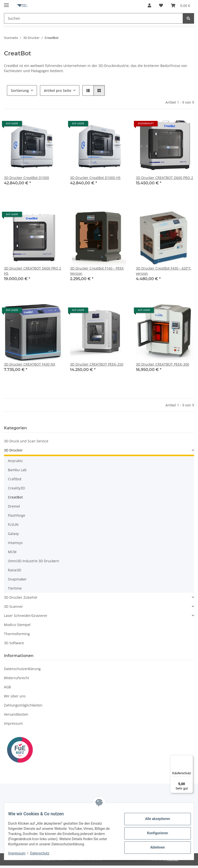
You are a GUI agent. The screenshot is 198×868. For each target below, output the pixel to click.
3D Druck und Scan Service (26, 441)
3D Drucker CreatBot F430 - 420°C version (163, 271)
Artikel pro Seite (58, 90)
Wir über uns (15, 696)
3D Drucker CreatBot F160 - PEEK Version (97, 271)
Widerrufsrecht (17, 678)
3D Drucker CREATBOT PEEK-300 (162, 364)
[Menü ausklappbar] (6, 3)
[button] (149, 5)
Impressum (21, 853)
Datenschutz (44, 853)
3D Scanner (13, 606)
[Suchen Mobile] (93, 18)
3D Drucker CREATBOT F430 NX (30, 364)
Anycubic (15, 461)
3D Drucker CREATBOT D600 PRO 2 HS (33, 271)
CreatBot (15, 497)
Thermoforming (17, 634)
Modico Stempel (17, 625)
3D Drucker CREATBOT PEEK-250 (97, 364)
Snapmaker (17, 579)
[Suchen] (188, 18)
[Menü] (190, 758)
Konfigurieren (153, 831)
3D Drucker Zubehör (21, 597)
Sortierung (20, 90)
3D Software (14, 643)
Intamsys (15, 543)
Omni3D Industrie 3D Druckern (34, 561)
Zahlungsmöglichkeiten (23, 705)
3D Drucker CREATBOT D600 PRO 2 (164, 178)
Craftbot (15, 479)
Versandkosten (16, 714)
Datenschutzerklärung (22, 669)
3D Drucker (13, 450)
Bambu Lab (17, 470)
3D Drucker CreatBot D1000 (27, 178)
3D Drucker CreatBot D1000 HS (95, 178)
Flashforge (17, 515)
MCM (12, 552)
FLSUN (13, 524)
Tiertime (15, 588)
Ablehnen (153, 845)
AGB (7, 687)
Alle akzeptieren (153, 816)
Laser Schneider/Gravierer (26, 616)
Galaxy (13, 534)
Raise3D (15, 570)
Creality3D (16, 488)
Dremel (14, 506)
